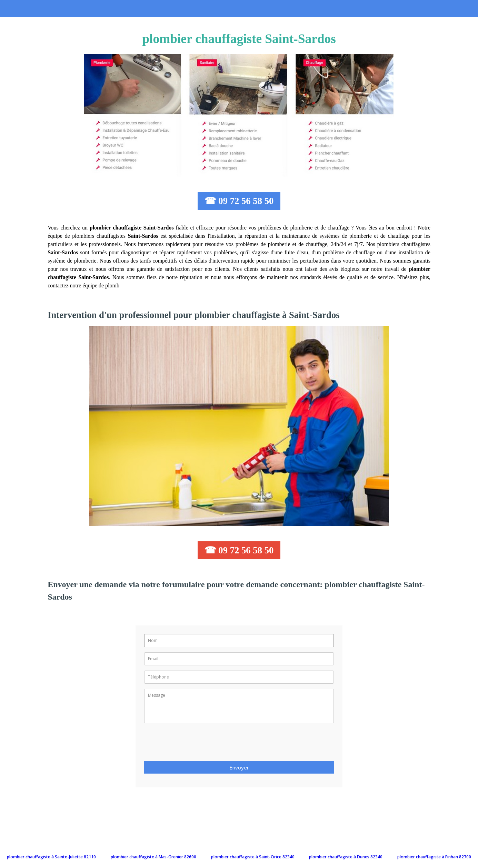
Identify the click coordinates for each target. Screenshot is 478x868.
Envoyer (239, 767)
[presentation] (197, 744)
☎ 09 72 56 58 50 (239, 201)
